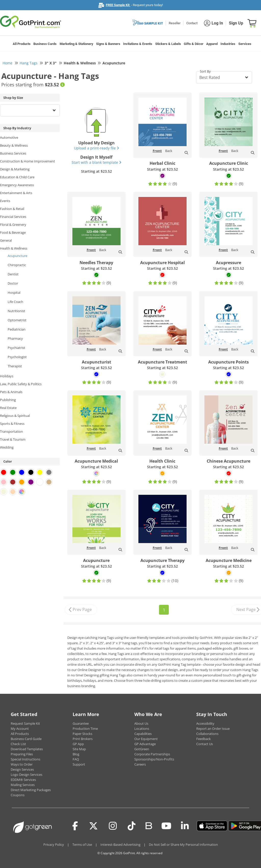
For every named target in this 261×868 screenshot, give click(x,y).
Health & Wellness (14, 248)
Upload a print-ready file (96, 148)
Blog (76, 754)
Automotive (9, 137)
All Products (22, 44)
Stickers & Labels (168, 44)
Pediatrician (17, 329)
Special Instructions (25, 759)
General (6, 240)
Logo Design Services (27, 775)
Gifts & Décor (194, 44)
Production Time (85, 729)
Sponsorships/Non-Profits (154, 759)
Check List (18, 744)
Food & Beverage (13, 232)
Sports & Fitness (12, 424)
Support (79, 764)
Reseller (175, 23)
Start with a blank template (96, 162)
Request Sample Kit (25, 723)
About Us (141, 723)
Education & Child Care (17, 177)
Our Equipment (146, 739)
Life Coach (15, 302)
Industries (228, 44)
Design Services (22, 769)
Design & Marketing (15, 169)
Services (245, 44)
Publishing (8, 400)
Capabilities (143, 734)
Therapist (15, 366)
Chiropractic (17, 265)
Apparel (212, 44)
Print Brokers (83, 739)
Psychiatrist (16, 348)
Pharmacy (15, 338)
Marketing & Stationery (76, 44)
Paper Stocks (82, 734)
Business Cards (45, 44)
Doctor (13, 283)
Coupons (18, 795)
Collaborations (207, 734)
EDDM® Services (23, 780)
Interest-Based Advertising (120, 844)
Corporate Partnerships (152, 754)
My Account (20, 729)
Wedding (7, 447)
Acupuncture (17, 256)
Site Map (79, 749)
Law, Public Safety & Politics (21, 384)
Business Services (13, 153)
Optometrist (17, 320)
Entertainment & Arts (16, 193)
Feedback (204, 739)
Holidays (7, 376)
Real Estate (8, 408)
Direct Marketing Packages (31, 790)
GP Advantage (145, 744)
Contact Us (205, 744)
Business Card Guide (26, 739)
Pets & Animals (11, 392)
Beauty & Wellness (14, 145)
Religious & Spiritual (15, 416)
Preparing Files (22, 754)
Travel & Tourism (13, 439)
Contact (192, 23)
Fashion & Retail (12, 209)
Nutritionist (16, 311)
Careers (140, 764)
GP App (78, 744)
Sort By (205, 71)
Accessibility (205, 723)
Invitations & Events (138, 44)
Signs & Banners (108, 44)
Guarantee (81, 723)
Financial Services (13, 217)
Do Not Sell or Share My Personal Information (183, 844)
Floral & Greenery (13, 225)
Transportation (11, 431)
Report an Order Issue (213, 729)
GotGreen (142, 749)
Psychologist (17, 357)
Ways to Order (22, 764)
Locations (142, 729)
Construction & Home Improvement (28, 161)
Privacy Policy (54, 844)
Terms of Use (82, 844)
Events (5, 201)
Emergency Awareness (17, 185)
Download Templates (27, 749)
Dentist (13, 274)
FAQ (76, 759)
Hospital (14, 292)
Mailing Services (23, 785)
